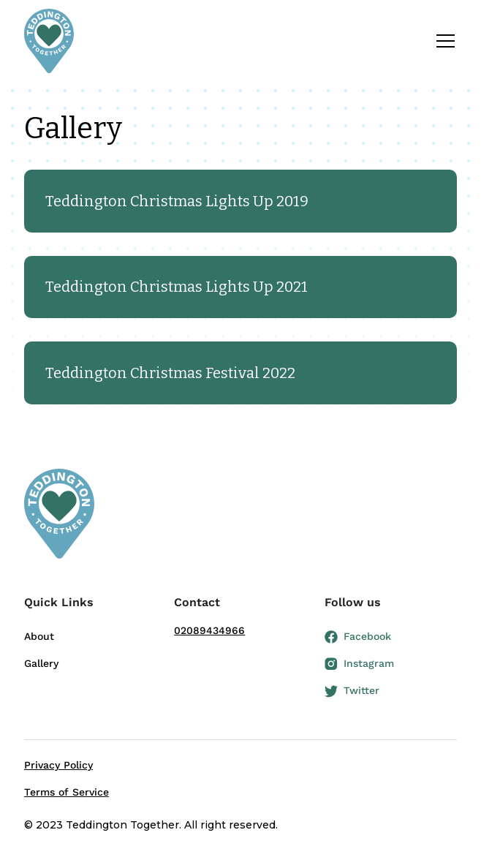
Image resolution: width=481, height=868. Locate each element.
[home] (49, 41)
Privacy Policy (58, 765)
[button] (442, 41)
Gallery (41, 663)
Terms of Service (67, 792)
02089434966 (209, 630)
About (39, 636)
